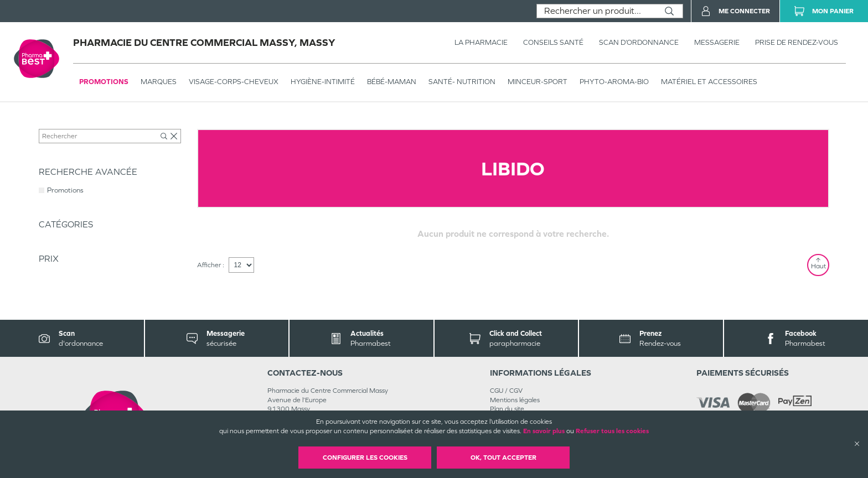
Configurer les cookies (365, 458)
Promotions (104, 82)
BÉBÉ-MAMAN (392, 82)
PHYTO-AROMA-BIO (614, 82)
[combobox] (596, 11)
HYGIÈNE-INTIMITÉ (323, 82)
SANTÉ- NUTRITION (462, 82)
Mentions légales (515, 400)
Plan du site (507, 409)
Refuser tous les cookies (612, 431)
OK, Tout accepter (503, 458)
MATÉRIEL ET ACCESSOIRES (709, 82)
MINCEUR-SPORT (538, 82)
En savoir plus (544, 431)
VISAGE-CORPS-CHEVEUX (234, 82)
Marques (159, 82)
